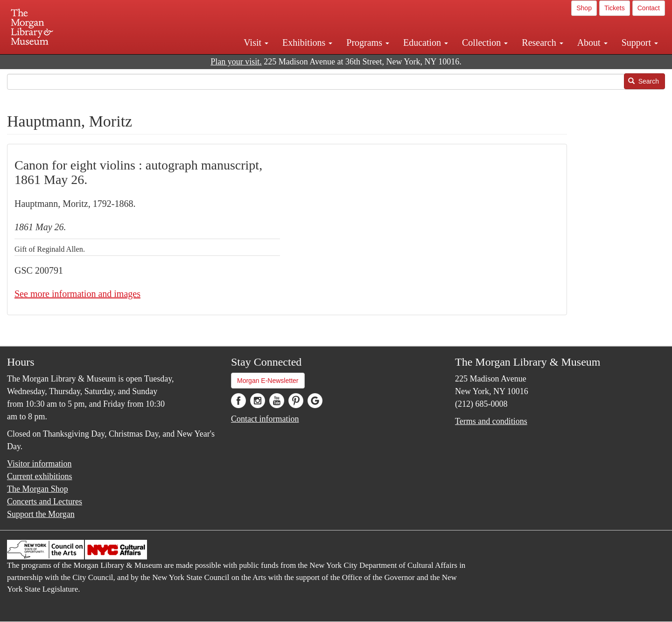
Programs (368, 42)
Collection (485, 42)
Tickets (615, 8)
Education (426, 42)
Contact (649, 8)
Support (640, 42)
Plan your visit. (236, 62)
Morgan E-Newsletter (268, 381)
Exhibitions (307, 42)
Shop (584, 8)
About (592, 42)
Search (644, 81)
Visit (256, 42)
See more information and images (77, 294)
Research (542, 42)
